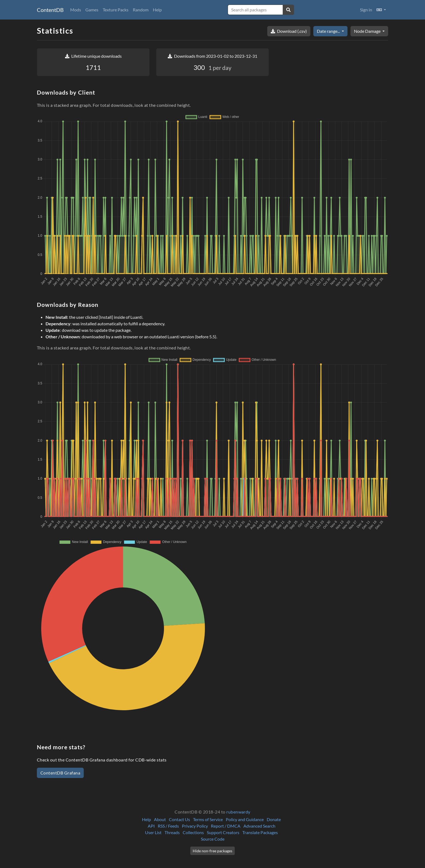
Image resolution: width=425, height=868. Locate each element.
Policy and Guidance (245, 819)
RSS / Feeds (168, 826)
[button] (381, 10)
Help (157, 10)
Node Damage (368, 31)
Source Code (213, 839)
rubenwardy (238, 812)
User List (153, 832)
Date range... (329, 31)
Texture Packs (116, 10)
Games (92, 10)
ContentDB (50, 10)
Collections (193, 832)
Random (141, 10)
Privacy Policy (195, 826)
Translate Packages (260, 832)
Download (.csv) (289, 31)
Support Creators (223, 832)
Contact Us (179, 819)
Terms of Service (208, 819)
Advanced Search (259, 826)
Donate (274, 819)
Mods (76, 10)
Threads (172, 832)
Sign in (366, 10)
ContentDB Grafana (60, 773)
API (151, 826)
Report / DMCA (226, 826)
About (160, 819)
